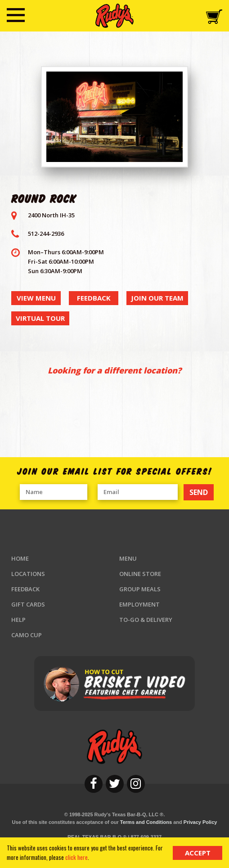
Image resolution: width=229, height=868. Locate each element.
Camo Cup (27, 635)
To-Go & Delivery (146, 620)
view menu (36, 298)
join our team (157, 298)
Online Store (140, 574)
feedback (94, 298)
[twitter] (115, 784)
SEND (199, 492)
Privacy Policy (200, 822)
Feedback (25, 589)
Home (20, 558)
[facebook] (94, 784)
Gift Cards (28, 604)
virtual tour (40, 318)
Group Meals (140, 589)
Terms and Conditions (146, 822)
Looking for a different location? (114, 370)
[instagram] (136, 784)
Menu (128, 558)
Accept (198, 853)
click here (76, 857)
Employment (139, 604)
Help (18, 620)
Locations (28, 574)
